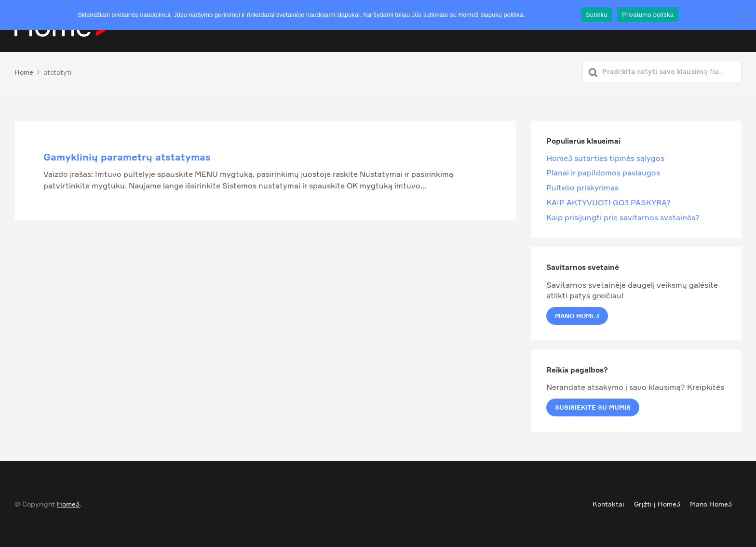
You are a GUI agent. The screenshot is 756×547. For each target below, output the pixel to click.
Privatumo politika (551, 15)
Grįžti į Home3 (657, 504)
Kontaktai (608, 504)
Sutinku (597, 15)
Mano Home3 (577, 316)
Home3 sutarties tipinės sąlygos (605, 158)
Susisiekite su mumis (593, 407)
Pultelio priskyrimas (582, 187)
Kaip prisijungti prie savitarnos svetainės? (623, 217)
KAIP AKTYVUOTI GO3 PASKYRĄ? (608, 202)
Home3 (68, 504)
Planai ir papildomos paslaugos (603, 173)
